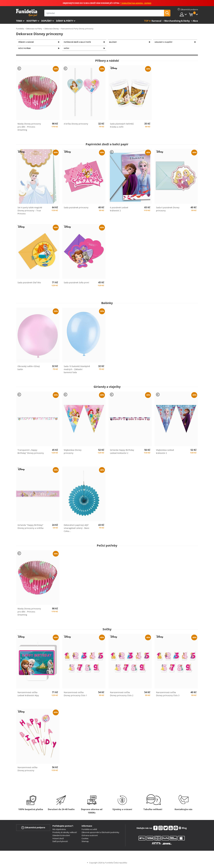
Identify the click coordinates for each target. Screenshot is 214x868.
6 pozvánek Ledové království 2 (119, 210)
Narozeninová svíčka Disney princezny (27, 770)
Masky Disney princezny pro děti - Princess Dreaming (29, 128)
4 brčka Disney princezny (76, 125)
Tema (19, 21)
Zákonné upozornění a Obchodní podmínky (100, 833)
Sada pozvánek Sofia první (76, 283)
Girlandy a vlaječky (164, 42)
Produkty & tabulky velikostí (65, 833)
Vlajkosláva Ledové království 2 (165, 452)
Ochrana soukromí (90, 836)
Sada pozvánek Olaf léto (29, 283)
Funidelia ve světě (89, 830)
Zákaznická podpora (33, 828)
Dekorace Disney (52, 29)
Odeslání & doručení (61, 836)
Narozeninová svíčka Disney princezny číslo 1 (75, 695)
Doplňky (46, 21)
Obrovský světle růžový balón (29, 369)
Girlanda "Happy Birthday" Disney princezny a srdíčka (30, 527)
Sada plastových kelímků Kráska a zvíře (122, 126)
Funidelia (20, 29)
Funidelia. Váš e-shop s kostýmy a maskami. (27, 13)
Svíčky (67, 49)
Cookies (85, 839)
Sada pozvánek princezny (76, 208)
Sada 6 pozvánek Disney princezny (168, 210)
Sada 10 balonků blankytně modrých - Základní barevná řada (77, 370)
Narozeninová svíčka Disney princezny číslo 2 (122, 695)
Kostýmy (32, 21)
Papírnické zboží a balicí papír (78, 42)
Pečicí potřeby (25, 49)
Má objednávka (59, 830)
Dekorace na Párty (34, 29)
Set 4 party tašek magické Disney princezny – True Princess (30, 211)
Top (146, 21)
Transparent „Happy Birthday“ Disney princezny (31, 452)
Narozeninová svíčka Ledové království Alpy (28, 695)
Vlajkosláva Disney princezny (73, 452)
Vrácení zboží (58, 839)
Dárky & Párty (64, 21)
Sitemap (85, 842)
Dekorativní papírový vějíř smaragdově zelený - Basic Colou (77, 529)
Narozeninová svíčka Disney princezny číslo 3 (168, 695)
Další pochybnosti (60, 842)
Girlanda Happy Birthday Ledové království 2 (122, 452)
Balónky (114, 42)
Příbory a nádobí (26, 42)
